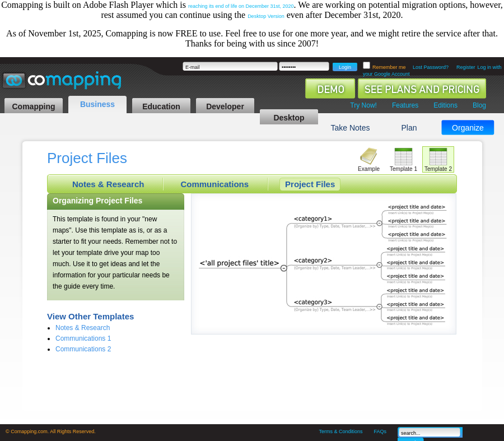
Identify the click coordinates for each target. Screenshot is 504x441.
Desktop (289, 118)
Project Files (310, 184)
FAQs (380, 431)
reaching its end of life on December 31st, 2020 (241, 6)
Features (405, 105)
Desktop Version (266, 16)
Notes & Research (108, 184)
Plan (409, 128)
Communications (214, 184)
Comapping (34, 106)
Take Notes (350, 128)
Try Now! (363, 105)
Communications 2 (83, 349)
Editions (445, 105)
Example (369, 169)
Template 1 (403, 169)
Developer (225, 106)
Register (466, 67)
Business (97, 104)
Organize (468, 128)
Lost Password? (431, 67)
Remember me (390, 67)
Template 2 (438, 169)
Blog (479, 105)
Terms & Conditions (340, 431)
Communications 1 (83, 338)
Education (161, 106)
